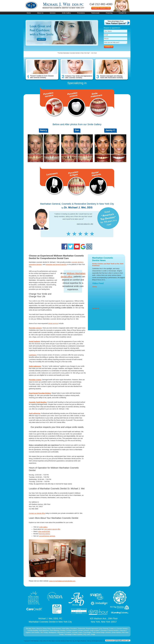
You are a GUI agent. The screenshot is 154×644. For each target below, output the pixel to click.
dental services (53, 323)
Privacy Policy (47, 629)
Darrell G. (96, 308)
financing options (44, 534)
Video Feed (98, 283)
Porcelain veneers (35, 328)
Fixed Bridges (87, 632)
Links (88, 634)
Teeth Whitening (55, 631)
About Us (40, 13)
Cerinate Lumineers (84, 631)
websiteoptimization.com (98, 641)
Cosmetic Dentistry (122, 629)
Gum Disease (35, 632)
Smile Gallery (66, 13)
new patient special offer (52, 529)
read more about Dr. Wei (85, 224)
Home (29, 13)
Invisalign (63, 631)
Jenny (94, 287)
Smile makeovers (35, 366)
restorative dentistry (35, 264)
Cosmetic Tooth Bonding (38, 402)
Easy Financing (104, 629)
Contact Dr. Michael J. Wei (101, 8)
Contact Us (122, 13)
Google (93, 634)
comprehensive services (47, 536)
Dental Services (56, 629)
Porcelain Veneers (72, 631)
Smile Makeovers (44, 631)
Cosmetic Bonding (33, 631)
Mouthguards (53, 632)
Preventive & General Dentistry (110, 631)
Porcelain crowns (35, 380)
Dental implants (34, 341)
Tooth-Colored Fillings (98, 632)
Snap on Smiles (95, 631)
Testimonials (95, 13)
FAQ (85, 634)
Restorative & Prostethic (64, 632)
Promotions (81, 13)
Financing (109, 13)
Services (53, 13)
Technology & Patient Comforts (73, 634)
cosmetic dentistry (77, 262)
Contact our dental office (37, 513)
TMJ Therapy (44, 632)
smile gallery (43, 527)
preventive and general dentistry (56, 264)
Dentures (108, 632)
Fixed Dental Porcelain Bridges (40, 393)
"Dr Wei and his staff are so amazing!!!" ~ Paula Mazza (77, 53)
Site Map (28, 629)
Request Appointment (92, 629)
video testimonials (44, 531)
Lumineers (33, 355)
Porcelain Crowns (77, 632)
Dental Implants (116, 632)
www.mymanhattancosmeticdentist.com (62, 581)
